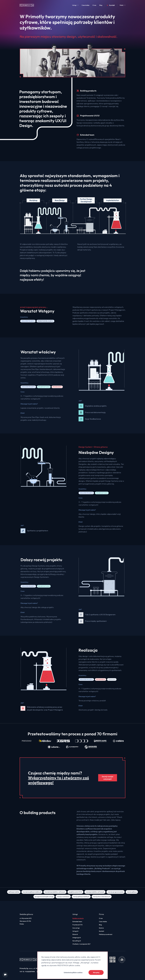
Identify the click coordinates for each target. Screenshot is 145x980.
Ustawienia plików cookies (73, 972)
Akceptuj (96, 972)
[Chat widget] (5, 975)
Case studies (85, 5)
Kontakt (111, 5)
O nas (94, 5)
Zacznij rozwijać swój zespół (108, 778)
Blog (101, 5)
